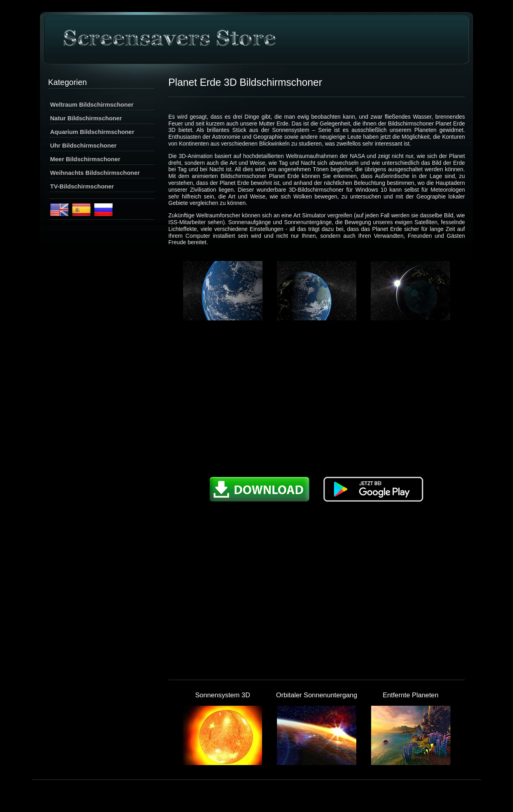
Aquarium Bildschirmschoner (92, 132)
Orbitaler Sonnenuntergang (317, 695)
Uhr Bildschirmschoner (83, 145)
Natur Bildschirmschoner (86, 118)
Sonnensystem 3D (223, 695)
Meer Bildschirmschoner (85, 159)
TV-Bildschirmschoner (82, 186)
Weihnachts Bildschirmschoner (95, 173)
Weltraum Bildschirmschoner (92, 104)
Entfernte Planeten (411, 695)
